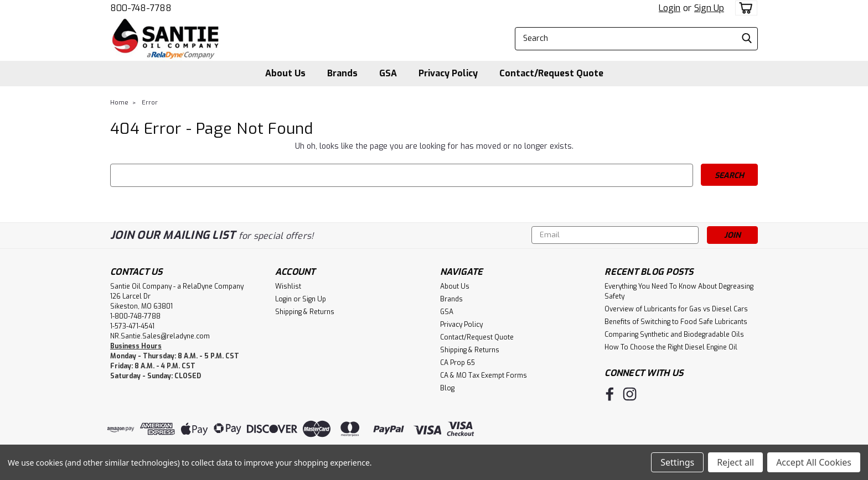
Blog (447, 388)
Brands (342, 73)
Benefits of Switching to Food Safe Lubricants (676, 322)
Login (670, 8)
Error (150, 103)
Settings (677, 462)
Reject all (735, 462)
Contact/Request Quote (551, 73)
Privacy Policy (448, 73)
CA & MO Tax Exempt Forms (484, 375)
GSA (388, 73)
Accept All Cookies (814, 462)
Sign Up (709, 8)
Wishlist (288, 286)
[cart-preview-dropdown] (744, 8)
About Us (285, 73)
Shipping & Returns (305, 312)
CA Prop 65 (458, 363)
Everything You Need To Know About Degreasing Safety (679, 291)
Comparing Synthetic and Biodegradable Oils (674, 335)
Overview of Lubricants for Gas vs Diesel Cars (676, 309)
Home (119, 103)
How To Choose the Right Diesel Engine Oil (671, 347)
